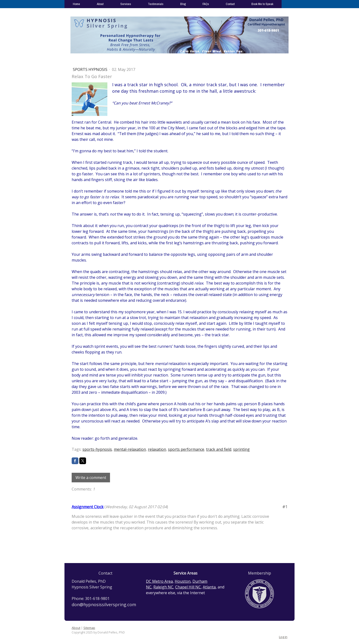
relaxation (157, 449)
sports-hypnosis (97, 449)
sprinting (241, 449)
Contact (230, 4)
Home (76, 4)
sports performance (186, 449)
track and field (219, 449)
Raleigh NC (163, 587)
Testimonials (156, 4)
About (100, 4)
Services (126, 4)
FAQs (206, 4)
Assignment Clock (88, 507)
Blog (183, 4)
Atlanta (209, 587)
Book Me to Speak (262, 4)
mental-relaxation (130, 449)
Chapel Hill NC (188, 587)
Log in (283, 637)
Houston (183, 581)
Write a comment (91, 478)
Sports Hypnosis (91, 69)
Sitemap (89, 628)
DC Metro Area (159, 581)
